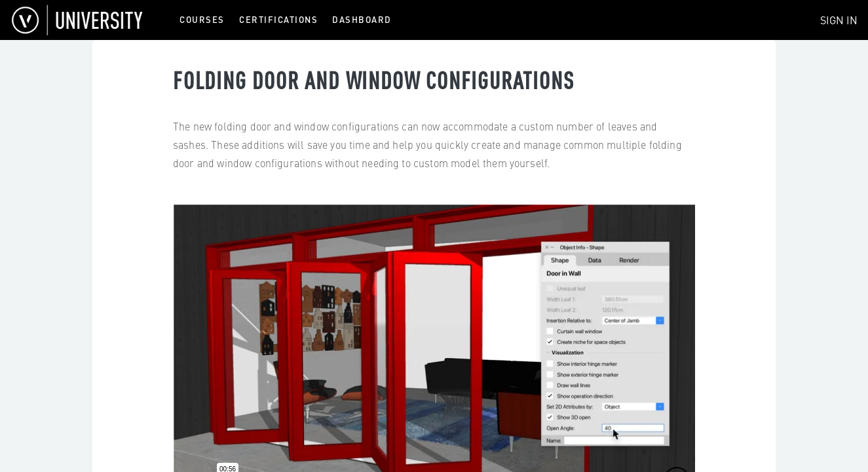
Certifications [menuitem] (278, 19)
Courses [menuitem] (202, 19)
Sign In (839, 20)
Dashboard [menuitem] (362, 19)
